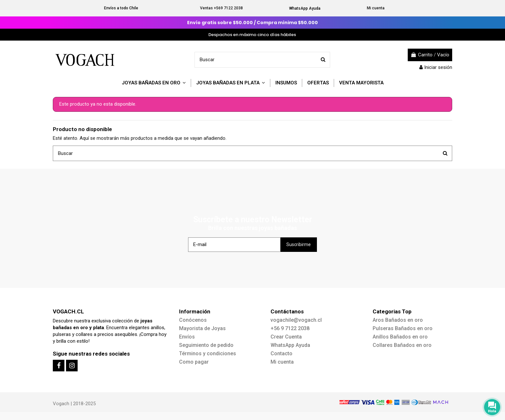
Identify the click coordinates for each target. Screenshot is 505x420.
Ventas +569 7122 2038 (221, 8)
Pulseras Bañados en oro (403, 328)
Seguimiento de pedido (206, 345)
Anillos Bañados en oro (400, 337)
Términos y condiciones (208, 353)
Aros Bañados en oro (398, 320)
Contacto (281, 353)
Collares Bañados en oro (402, 345)
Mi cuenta (376, 8)
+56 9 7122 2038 (290, 328)
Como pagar (194, 362)
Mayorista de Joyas (202, 328)
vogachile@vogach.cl (296, 320)
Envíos (187, 337)
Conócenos (193, 320)
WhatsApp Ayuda (305, 8)
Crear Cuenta (286, 337)
